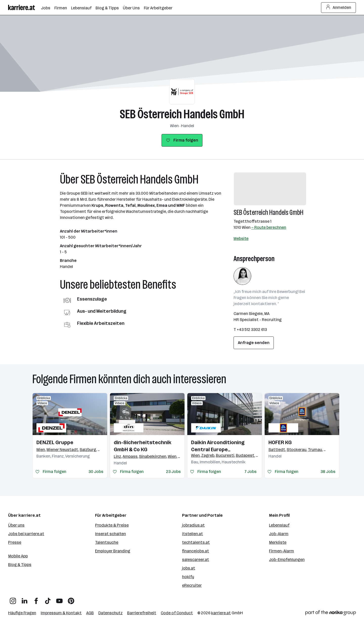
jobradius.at (193, 525)
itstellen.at (192, 534)
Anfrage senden (254, 343)
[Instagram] (13, 599)
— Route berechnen (269, 227)
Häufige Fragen (22, 613)
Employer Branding (113, 551)
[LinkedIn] (25, 599)
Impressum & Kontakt (61, 613)
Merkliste (278, 542)
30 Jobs (96, 472)
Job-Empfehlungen (287, 560)
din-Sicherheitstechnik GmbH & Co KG (143, 446)
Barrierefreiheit (142, 613)
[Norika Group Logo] (331, 614)
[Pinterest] (71, 599)
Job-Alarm (279, 534)
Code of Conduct (177, 613)
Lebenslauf (279, 525)
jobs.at (189, 568)
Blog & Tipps (20, 565)
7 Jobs (251, 472)
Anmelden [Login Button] (339, 8)
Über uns (16, 525)
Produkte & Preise (112, 525)
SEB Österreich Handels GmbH (182, 114)
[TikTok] (48, 599)
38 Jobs (328, 472)
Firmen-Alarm (281, 551)
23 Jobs (173, 472)
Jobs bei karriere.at (26, 534)
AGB (90, 613)
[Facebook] (36, 599)
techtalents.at (196, 542)
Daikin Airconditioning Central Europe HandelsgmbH (218, 446)
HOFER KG (280, 442)
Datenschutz (110, 613)
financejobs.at (196, 551)
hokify (188, 577)
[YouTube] (59, 599)
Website (241, 239)
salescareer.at (196, 560)
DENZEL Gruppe (55, 442)
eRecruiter (192, 585)
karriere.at (221, 613)
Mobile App (18, 556)
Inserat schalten (110, 534)
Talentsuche (107, 542)
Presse (15, 542)
